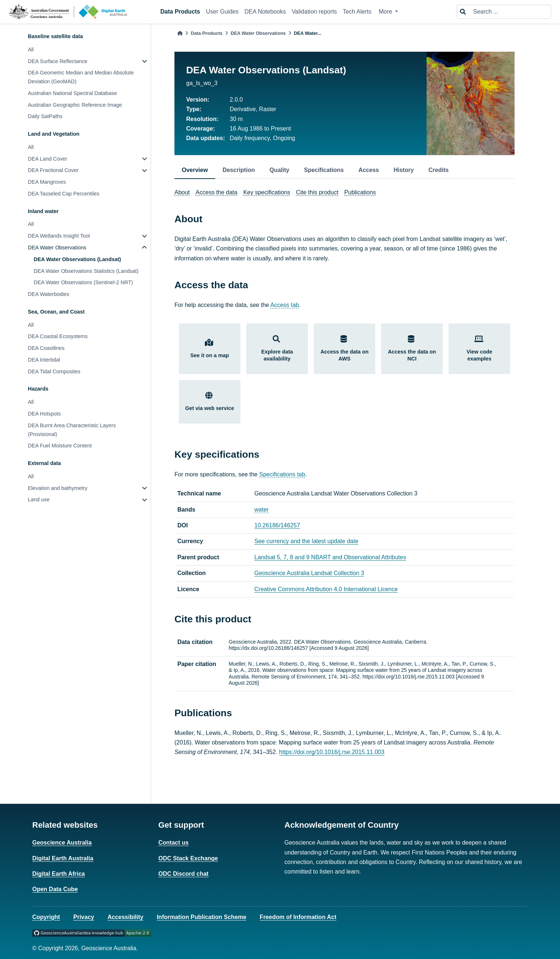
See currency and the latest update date (306, 541)
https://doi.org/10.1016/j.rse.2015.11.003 (332, 752)
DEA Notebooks (265, 12)
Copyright (46, 917)
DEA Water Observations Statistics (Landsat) (86, 271)
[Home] (180, 33)
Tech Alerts (357, 12)
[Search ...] (510, 12)
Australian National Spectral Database (72, 93)
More (386, 12)
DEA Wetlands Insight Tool (59, 236)
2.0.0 (236, 100)
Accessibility (125, 917)
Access (369, 170)
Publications (360, 192)
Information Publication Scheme (202, 917)
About (182, 192)
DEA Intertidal (44, 360)
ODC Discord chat (183, 874)
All (31, 50)
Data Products (180, 12)
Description (239, 170)
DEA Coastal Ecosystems (58, 336)
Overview (195, 170)
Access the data (217, 192)
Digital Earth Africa (58, 874)
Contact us (174, 843)
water (261, 510)
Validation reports (314, 12)
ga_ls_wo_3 (202, 83)
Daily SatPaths (45, 116)
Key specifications (267, 192)
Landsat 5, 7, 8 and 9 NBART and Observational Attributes (330, 557)
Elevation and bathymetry (58, 488)
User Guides (222, 12)
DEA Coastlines (46, 348)
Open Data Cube (55, 889)
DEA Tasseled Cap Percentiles (64, 194)
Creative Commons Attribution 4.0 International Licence (326, 589)
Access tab (285, 305)
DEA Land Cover (47, 159)
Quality (279, 170)
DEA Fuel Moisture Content (60, 446)
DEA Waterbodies (49, 294)
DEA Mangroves (47, 182)
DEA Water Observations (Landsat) (77, 259)
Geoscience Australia (62, 843)
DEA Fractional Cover (53, 170)
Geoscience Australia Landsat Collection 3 (309, 573)
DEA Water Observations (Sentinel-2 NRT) (83, 282)
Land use (39, 499)
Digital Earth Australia (63, 858)
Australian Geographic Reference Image (75, 105)
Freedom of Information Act (298, 917)
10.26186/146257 (277, 525)
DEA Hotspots (44, 414)
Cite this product (317, 192)
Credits (439, 170)
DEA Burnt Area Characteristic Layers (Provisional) (72, 430)
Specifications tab (282, 474)
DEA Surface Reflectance (58, 61)
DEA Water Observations (57, 248)
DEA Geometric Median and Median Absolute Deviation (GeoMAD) (81, 77)
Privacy (84, 917)
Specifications (324, 170)
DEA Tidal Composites (54, 371)
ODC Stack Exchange (188, 858)
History (404, 170)
